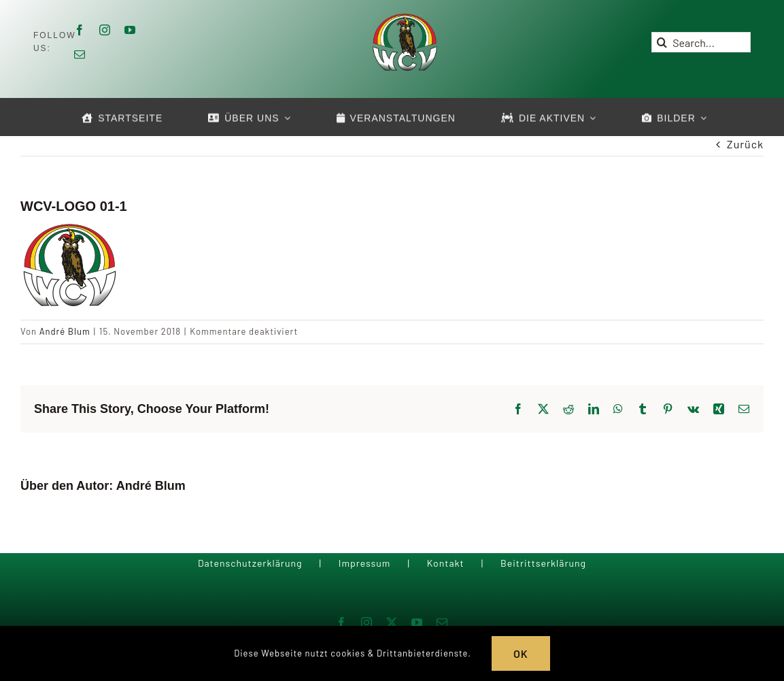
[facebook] (80, 30)
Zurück (745, 144)
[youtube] (130, 30)
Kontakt (446, 563)
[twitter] (392, 622)
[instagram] (105, 30)
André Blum (65, 331)
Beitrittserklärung (543, 563)
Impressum (365, 563)
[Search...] (701, 42)
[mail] (80, 54)
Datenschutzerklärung (250, 563)
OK (521, 653)
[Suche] (662, 42)
